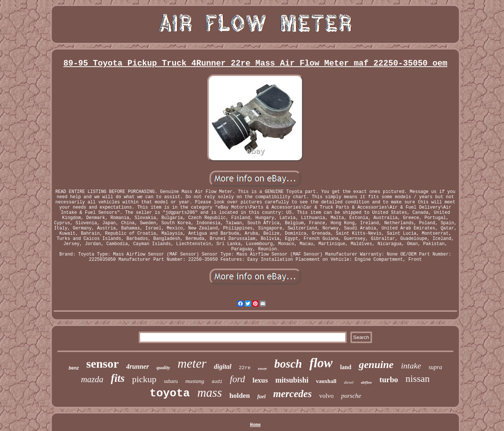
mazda (92, 379)
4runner (137, 367)
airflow (366, 382)
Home (256, 425)
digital (223, 367)
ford (238, 379)
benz (74, 368)
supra (435, 367)
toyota (170, 393)
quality (163, 367)
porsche (351, 396)
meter (192, 363)
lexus (260, 380)
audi (217, 382)
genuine (376, 365)
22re (245, 368)
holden (240, 395)
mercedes (292, 394)
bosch (288, 364)
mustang (195, 381)
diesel (349, 382)
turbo (389, 380)
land (346, 367)
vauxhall (326, 381)
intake (411, 366)
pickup (144, 379)
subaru (171, 381)
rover (262, 368)
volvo (326, 396)
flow (321, 363)
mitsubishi (292, 380)
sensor (102, 364)
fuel (262, 397)
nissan (418, 379)
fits (118, 378)
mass (210, 393)
